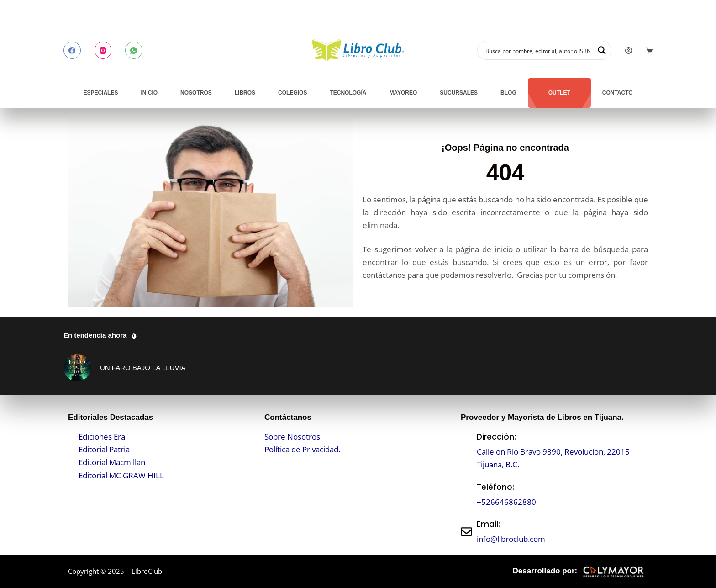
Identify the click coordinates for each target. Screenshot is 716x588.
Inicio (149, 93)
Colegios (292, 93)
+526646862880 (506, 502)
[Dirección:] (466, 451)
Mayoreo (403, 93)
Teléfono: (495, 487)
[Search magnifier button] (602, 50)
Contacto (618, 93)
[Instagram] (103, 50)
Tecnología (348, 93)
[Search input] (538, 50)
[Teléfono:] (466, 495)
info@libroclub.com (511, 539)
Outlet (559, 93)
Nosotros (196, 93)
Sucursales (459, 93)
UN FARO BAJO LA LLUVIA (143, 368)
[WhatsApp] (134, 50)
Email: (488, 524)
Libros (245, 93)
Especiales (100, 93)
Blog (508, 93)
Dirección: (496, 437)
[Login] (629, 50)
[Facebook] (72, 50)
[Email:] (466, 532)
